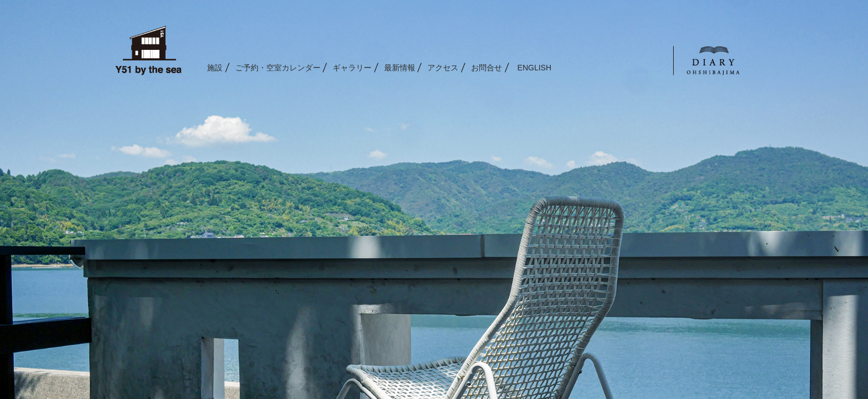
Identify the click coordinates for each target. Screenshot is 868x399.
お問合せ (487, 68)
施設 (215, 68)
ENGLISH (534, 68)
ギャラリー (352, 68)
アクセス (443, 68)
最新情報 (400, 68)
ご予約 (278, 68)
